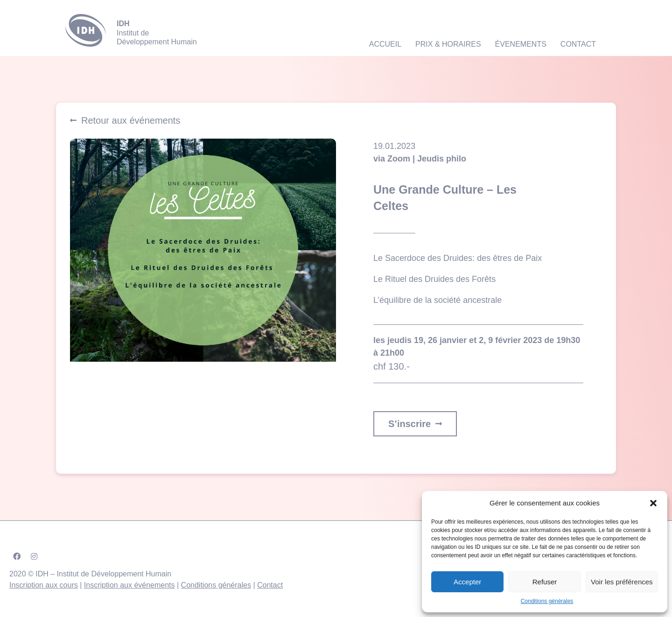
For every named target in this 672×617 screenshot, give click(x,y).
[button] (653, 503)
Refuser (545, 582)
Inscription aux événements (129, 585)
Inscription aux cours (44, 585)
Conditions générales (547, 601)
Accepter (467, 582)
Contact (270, 585)
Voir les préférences (622, 582)
